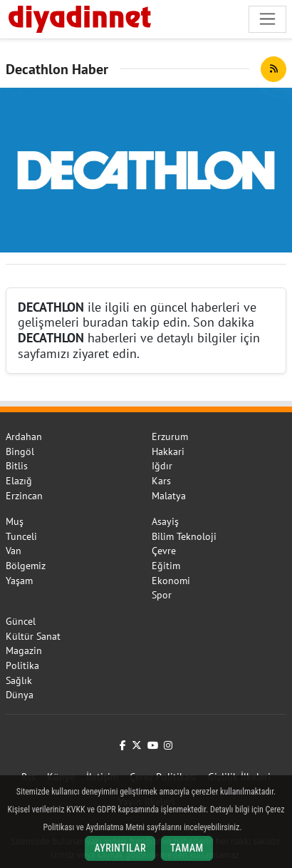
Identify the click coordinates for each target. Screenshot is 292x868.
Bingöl (20, 451)
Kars (161, 481)
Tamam (187, 848)
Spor (162, 595)
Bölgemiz (26, 566)
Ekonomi (171, 581)
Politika (22, 665)
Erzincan (24, 496)
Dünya (20, 695)
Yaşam (19, 581)
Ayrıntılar (120, 848)
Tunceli (21, 536)
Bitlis (17, 466)
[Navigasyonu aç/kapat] (267, 19)
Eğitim (166, 566)
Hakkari (168, 451)
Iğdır (162, 466)
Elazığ (19, 481)
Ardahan (24, 436)
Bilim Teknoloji (184, 536)
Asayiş (165, 521)
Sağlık (19, 680)
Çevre (164, 551)
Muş (15, 521)
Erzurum (170, 436)
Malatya (169, 496)
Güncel (21, 621)
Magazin (24, 650)
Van (14, 551)
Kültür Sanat (33, 636)
